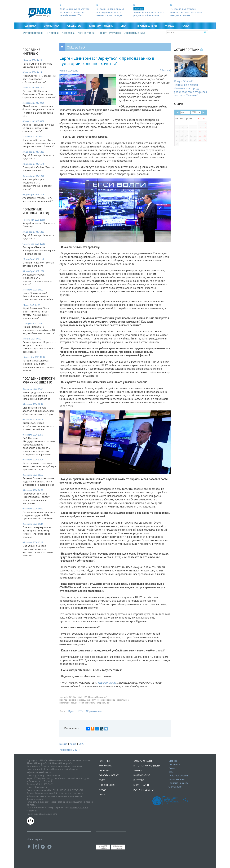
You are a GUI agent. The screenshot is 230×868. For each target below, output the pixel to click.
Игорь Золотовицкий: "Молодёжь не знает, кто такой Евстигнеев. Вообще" (38, 296)
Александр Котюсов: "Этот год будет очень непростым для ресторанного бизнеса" (39, 143)
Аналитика (68, 33)
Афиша (169, 26)
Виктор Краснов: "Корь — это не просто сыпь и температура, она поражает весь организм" (39, 347)
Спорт (125, 26)
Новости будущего (109, 33)
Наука (185, 26)
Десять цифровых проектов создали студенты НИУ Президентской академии (39, 515)
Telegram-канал (107, 683)
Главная (63, 744)
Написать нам (177, 779)
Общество (74, 26)
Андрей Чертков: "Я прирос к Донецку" (39, 225)
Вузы (71, 711)
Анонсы (138, 770)
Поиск (172, 768)
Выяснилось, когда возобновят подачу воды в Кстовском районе (38, 426)
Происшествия (147, 26)
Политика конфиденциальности (42, 814)
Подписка (174, 764)
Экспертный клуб (135, 33)
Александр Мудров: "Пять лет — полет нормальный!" (38, 199)
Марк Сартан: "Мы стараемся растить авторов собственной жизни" (39, 79)
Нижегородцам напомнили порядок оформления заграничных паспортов (38, 396)
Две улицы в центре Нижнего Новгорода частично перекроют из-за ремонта (38, 551)
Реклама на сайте (179, 783)
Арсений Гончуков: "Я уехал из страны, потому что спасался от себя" (38, 128)
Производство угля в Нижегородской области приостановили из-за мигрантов (37, 498)
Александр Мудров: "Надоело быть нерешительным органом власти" (37, 184)
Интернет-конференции (147, 766)
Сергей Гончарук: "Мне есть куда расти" (38, 157)
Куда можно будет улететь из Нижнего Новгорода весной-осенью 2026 (74, 12)
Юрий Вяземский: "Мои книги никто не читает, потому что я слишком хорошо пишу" (36, 313)
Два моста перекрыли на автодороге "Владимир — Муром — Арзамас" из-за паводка (37, 532)
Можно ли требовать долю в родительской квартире (149, 14)
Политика (29, 26)
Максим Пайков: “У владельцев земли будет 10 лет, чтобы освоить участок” (39, 330)
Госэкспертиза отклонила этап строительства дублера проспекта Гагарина (39, 466)
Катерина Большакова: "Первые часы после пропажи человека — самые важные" (38, 365)
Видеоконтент (142, 775)
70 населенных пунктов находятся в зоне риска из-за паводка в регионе (186, 12)
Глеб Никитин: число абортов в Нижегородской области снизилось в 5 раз (38, 411)
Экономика (52, 26)
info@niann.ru (40, 787)
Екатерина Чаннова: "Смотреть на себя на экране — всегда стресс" (39, 250)
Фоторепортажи (33, 33)
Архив (73, 744)
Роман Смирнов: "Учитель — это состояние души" (39, 65)
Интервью (52, 33)
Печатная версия (178, 775)
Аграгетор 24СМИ (71, 750)
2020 (82, 744)
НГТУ (80, 711)
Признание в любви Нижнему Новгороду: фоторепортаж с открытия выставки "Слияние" (190, 90)
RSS (171, 772)
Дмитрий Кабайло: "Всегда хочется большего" (38, 169)
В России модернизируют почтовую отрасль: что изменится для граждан (110, 12)
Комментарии (86, 33)
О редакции (175, 787)
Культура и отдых (101, 26)
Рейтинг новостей (144, 790)
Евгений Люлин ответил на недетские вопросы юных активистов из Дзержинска (38, 481)
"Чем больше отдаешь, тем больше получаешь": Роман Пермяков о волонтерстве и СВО (39, 111)
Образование (94, 711)
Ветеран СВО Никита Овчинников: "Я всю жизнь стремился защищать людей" (39, 94)
